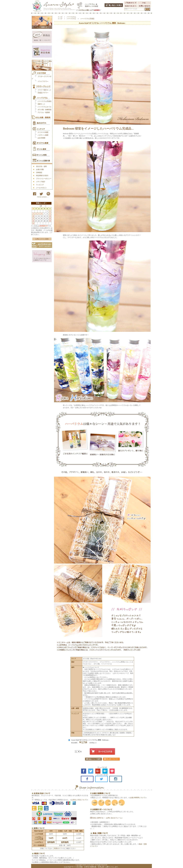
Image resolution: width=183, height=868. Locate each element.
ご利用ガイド (57, 848)
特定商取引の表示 (42, 176)
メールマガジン (41, 188)
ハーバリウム (71, 17)
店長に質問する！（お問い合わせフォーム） (107, 818)
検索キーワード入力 (131, 9)
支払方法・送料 (41, 166)
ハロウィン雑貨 (43, 135)
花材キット (41, 104)
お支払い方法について (79, 800)
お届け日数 (40, 169)
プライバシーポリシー (44, 179)
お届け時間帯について (138, 798)
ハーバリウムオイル (44, 107)
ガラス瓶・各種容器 (44, 110)
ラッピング (40, 185)
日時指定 (39, 173)
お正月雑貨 (41, 138)
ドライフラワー (43, 81)
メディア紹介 (41, 182)
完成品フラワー (43, 93)
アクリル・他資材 (44, 112)
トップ (60, 17)
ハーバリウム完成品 (44, 101)
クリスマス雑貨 (43, 132)
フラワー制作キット (44, 90)
